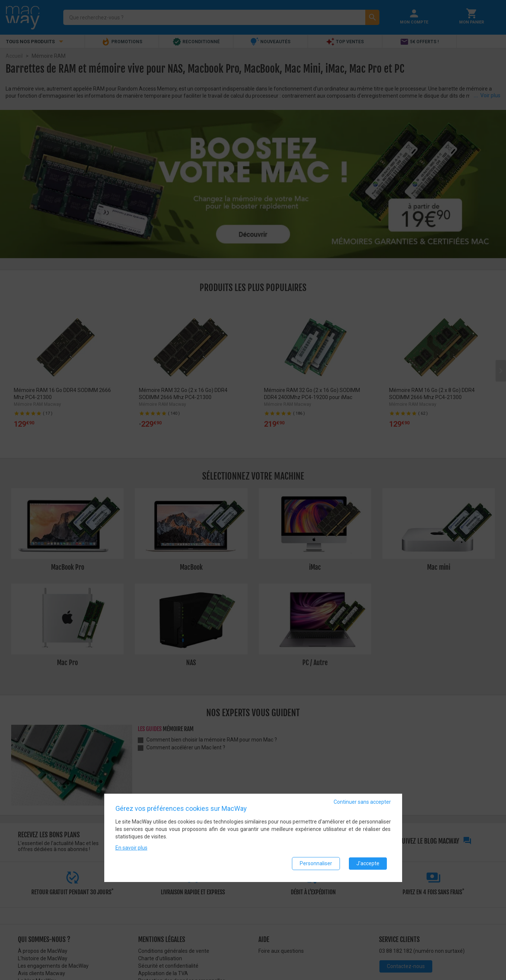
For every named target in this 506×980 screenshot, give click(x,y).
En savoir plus (131, 848)
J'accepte (368, 864)
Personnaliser (316, 864)
